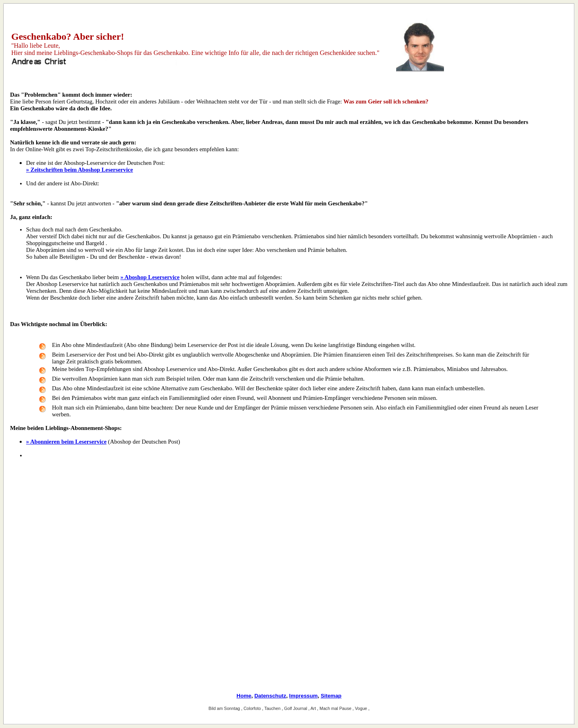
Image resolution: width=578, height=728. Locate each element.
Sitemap (331, 696)
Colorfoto (253, 708)
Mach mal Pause (336, 708)
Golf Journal (296, 708)
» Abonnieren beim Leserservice (66, 442)
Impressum (303, 696)
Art (314, 708)
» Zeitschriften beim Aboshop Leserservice (79, 170)
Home (244, 696)
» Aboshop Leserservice (150, 277)
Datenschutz (270, 696)
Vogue (361, 708)
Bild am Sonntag (225, 708)
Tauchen (273, 708)
